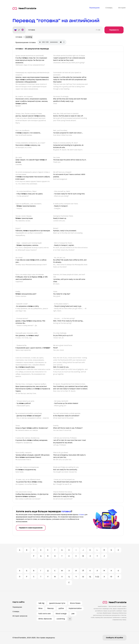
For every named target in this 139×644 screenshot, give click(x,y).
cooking (29, 37)
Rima (40, 608)
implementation (75, 608)
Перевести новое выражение (31, 528)
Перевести (114, 30)
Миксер (50, 608)
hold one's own (45, 614)
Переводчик (17, 607)
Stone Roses (75, 603)
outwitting (61, 619)
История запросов (20, 616)
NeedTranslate (24, 8)
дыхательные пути (57, 603)
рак (73, 614)
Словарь (16, 612)
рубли (61, 608)
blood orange (61, 614)
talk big (41, 603)
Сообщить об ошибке (114, 638)
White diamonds (45, 619)
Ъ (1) (97, 577)
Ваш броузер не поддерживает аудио (52, 42)
